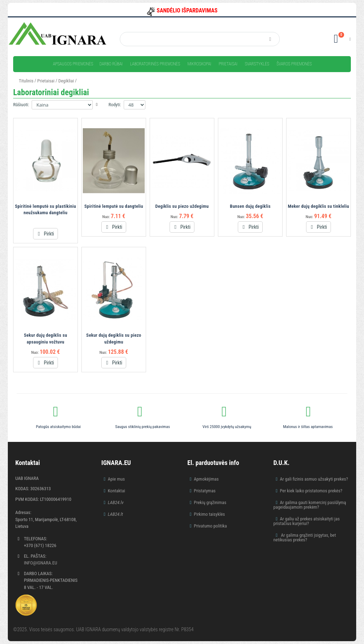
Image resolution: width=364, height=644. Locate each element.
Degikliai (66, 81)
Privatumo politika (210, 526)
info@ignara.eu (41, 563)
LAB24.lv (116, 502)
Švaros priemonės (294, 64)
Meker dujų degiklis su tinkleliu (319, 206)
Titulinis (26, 81)
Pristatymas (205, 491)
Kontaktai (116, 491)
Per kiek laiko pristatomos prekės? (311, 491)
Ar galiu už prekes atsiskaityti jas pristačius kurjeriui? (307, 521)
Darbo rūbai (111, 64)
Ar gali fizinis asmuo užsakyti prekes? (314, 479)
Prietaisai (228, 64)
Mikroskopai (199, 64)
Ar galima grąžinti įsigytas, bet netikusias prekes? (305, 537)
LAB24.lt (115, 514)
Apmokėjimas (206, 479)
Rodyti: (115, 105)
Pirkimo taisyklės (209, 514)
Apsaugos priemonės (73, 64)
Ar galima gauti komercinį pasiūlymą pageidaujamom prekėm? (310, 505)
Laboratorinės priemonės (155, 64)
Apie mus (116, 479)
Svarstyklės (257, 64)
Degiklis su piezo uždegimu (182, 206)
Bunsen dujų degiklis (250, 206)
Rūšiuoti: (21, 105)
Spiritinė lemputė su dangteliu (114, 206)
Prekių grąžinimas (210, 502)
